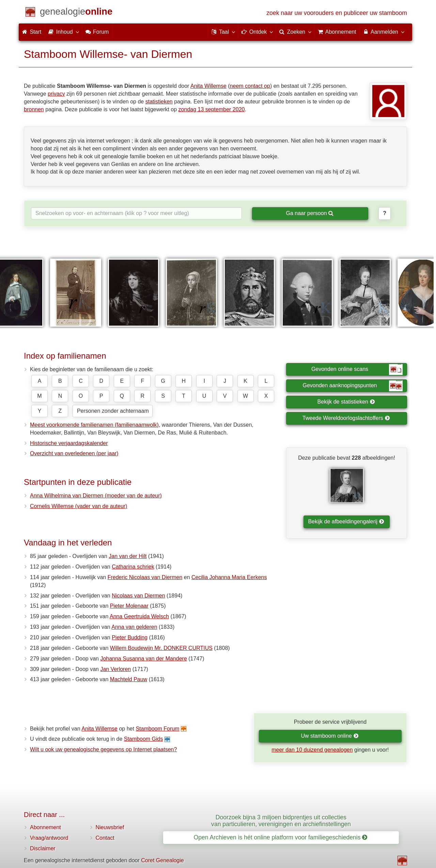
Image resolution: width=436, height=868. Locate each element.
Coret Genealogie (162, 860)
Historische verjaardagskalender (69, 443)
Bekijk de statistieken (346, 402)
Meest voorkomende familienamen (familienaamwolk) (94, 425)
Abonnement (45, 827)
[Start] (76, 13)
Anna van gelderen (134, 627)
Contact (105, 838)
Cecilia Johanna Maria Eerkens (229, 577)
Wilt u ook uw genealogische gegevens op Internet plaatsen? (103, 749)
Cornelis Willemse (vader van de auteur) (79, 506)
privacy (56, 94)
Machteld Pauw (129, 679)
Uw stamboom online (330, 736)
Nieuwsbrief (110, 827)
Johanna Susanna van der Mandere (143, 659)
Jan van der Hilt (128, 556)
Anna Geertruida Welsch (139, 616)
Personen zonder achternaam (113, 411)
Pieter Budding (130, 637)
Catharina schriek (133, 567)
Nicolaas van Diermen (138, 596)
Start (32, 32)
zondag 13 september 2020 (212, 109)
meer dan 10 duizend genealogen (312, 750)
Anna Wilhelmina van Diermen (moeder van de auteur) (96, 496)
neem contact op (250, 86)
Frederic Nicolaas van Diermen (145, 577)
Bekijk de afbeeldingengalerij (346, 521)
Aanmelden (383, 32)
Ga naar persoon (310, 213)
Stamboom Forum (157, 729)
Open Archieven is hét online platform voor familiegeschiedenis (281, 837)
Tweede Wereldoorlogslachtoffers (346, 418)
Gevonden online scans (357, 370)
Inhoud (63, 32)
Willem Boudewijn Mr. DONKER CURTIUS (161, 648)
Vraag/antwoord (49, 838)
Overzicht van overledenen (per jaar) (74, 453)
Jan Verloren (115, 669)
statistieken (159, 102)
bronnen (34, 109)
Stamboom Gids (144, 739)
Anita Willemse (208, 86)
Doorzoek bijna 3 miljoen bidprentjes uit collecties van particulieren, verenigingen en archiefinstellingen (281, 821)
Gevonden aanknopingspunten (353, 386)
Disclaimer (43, 848)
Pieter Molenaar (129, 606)
